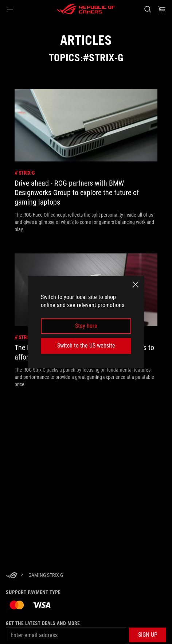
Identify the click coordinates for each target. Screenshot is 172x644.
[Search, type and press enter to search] (147, 9)
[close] (136, 284)
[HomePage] (12, 576)
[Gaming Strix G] (46, 575)
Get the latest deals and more (43, 623)
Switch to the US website (86, 346)
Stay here (86, 326)
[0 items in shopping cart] (162, 9)
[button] (10, 9)
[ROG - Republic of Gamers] (86, 9)
